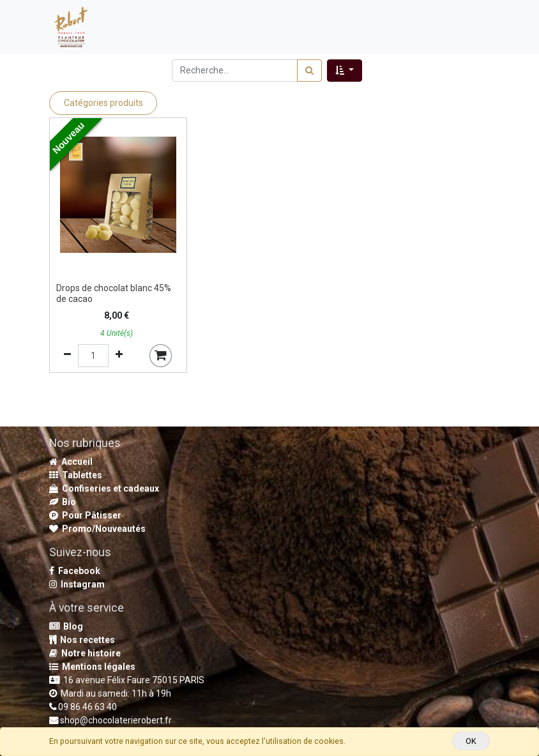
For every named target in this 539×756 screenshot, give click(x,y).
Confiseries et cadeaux (104, 488)
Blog (66, 626)
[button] (345, 71)
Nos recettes (82, 640)
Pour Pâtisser (85, 515)
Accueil (71, 462)
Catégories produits (103, 103)
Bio (63, 502)
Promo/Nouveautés (97, 529)
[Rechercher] (309, 71)
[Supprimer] (67, 356)
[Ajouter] (119, 356)
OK (471, 741)
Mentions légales (92, 667)
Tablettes (76, 475)
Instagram (77, 584)
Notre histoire (85, 653)
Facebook (75, 571)
